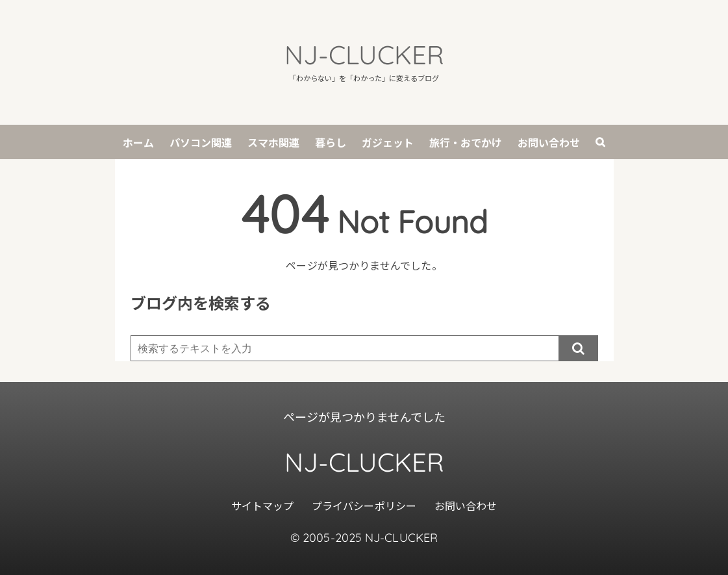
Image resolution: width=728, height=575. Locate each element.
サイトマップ (262, 505)
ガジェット (388, 142)
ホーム (138, 142)
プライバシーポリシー (364, 505)
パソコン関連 (201, 142)
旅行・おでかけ (466, 142)
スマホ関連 (273, 142)
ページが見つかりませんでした (364, 416)
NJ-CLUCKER (364, 55)
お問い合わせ (549, 142)
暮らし (331, 142)
